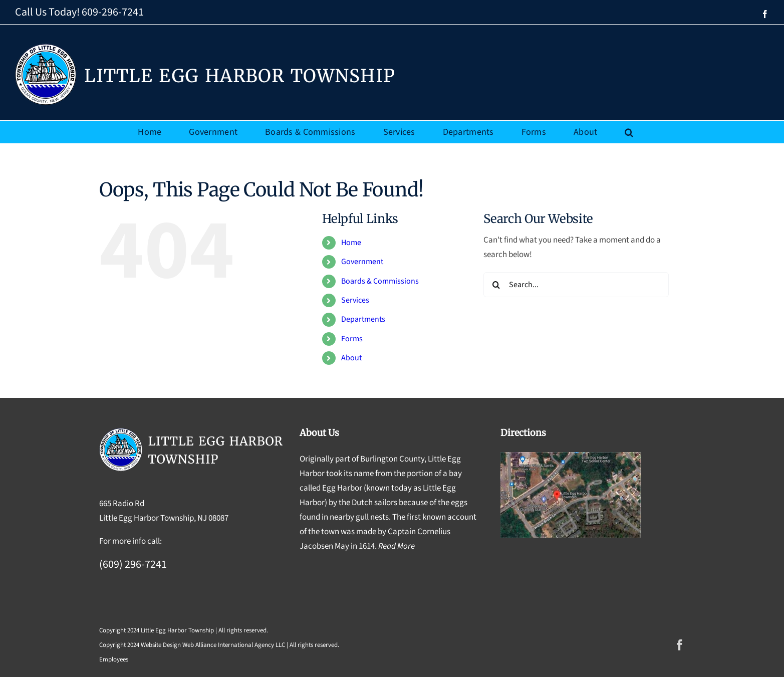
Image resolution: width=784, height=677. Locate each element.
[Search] (496, 285)
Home (351, 243)
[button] (629, 132)
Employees (114, 659)
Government (362, 262)
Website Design (161, 645)
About (351, 358)
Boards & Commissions (380, 281)
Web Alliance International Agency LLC (234, 645)
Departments (363, 319)
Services (355, 300)
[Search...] (576, 285)
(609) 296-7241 (133, 564)
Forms (352, 339)
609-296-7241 (113, 12)
